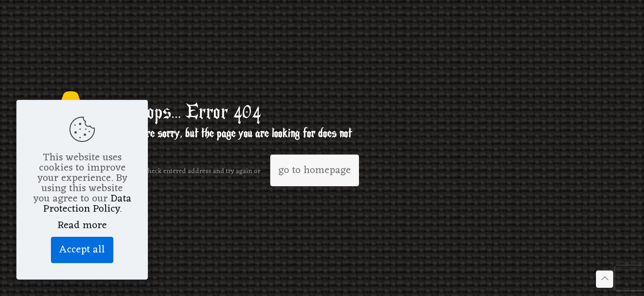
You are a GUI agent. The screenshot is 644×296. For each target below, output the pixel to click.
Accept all (82, 250)
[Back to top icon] (605, 279)
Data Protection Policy (87, 204)
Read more (82, 225)
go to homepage (315, 170)
